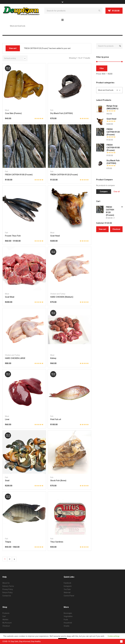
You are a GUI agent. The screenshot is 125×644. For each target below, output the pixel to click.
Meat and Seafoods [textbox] (108, 90)
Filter (102, 68)
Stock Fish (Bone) (58, 481)
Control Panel (69, 596)
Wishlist (5, 620)
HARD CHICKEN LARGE (15, 358)
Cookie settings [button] (114, 636)
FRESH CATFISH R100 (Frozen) (19, 175)
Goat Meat (10, 297)
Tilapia (8, 542)
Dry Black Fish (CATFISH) (62, 113)
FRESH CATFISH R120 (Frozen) (64, 175)
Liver (7, 419)
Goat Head (55, 236)
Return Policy (8, 593)
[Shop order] (15, 58)
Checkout (116, 229)
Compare (104, 192)
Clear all (117, 192)
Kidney (53, 358)
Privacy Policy (8, 589)
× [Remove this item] (122, 207)
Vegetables (68, 616)
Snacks (67, 626)
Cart (4, 616)
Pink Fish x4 (56, 419)
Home (5, 26)
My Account (7, 623)
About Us (6, 583)
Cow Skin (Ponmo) (13, 113)
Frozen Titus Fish (13, 236)
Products (6, 613)
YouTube (67, 589)
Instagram (68, 586)
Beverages (68, 613)
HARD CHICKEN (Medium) (62, 297)
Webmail (67, 593)
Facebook (67, 583)
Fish (52, 110)
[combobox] (109, 90)
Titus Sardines (57, 542)
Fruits (66, 620)
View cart (13, 48)
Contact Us (7, 596)
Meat (7, 110)
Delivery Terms (8, 586)
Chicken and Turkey (58, 294)
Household (68, 623)
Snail (7, 481)
